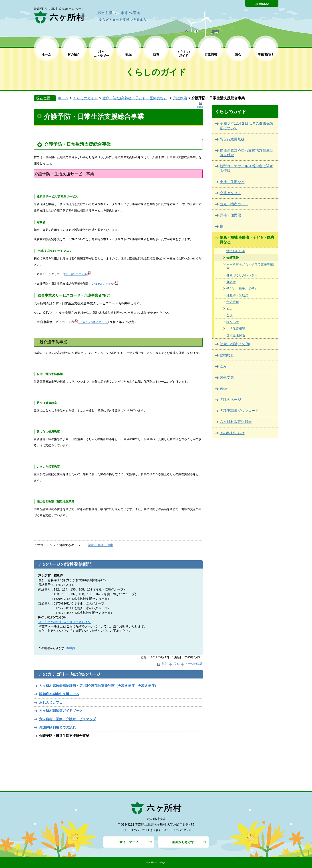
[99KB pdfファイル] (77, 274)
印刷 (162, 664)
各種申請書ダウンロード (239, 411)
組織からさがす (183, 842)
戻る (174, 664)
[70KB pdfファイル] (103, 284)
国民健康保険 (236, 335)
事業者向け (266, 54)
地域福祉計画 (236, 251)
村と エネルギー (101, 54)
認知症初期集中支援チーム (59, 694)
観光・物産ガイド (234, 204)
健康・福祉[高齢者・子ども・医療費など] (135, 98)
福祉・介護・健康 (101, 545)
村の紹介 (74, 54)
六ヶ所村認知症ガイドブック (61, 711)
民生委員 (227, 377)
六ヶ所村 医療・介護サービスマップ (67, 719)
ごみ (223, 366)
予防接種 (233, 302)
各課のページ (230, 400)
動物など (227, 355)
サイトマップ (129, 842)
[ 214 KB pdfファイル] (91, 322)
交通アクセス (230, 193)
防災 (156, 54)
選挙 (223, 388)
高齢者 (231, 282)
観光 (129, 54)
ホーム (46, 54)
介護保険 (180, 98)
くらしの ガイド (183, 54)
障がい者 (233, 322)
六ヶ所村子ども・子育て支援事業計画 (251, 266)
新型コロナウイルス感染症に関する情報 (246, 168)
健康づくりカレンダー (242, 275)
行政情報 (211, 54)
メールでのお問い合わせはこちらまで (65, 622)
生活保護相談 (236, 329)
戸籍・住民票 (230, 215)
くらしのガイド (85, 98)
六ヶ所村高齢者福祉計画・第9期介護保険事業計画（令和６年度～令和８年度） (99, 686)
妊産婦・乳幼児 (237, 295)
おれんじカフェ (51, 702)
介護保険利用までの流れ (57, 727)
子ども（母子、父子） (242, 289)
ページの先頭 (191, 664)
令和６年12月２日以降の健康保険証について (247, 126)
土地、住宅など (232, 182)
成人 (229, 309)
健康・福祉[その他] (235, 344)
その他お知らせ (232, 433)
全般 (229, 315)
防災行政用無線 (232, 139)
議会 (238, 54)
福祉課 (71, 648)
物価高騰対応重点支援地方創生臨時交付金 (246, 153)
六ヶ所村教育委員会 (236, 422)
